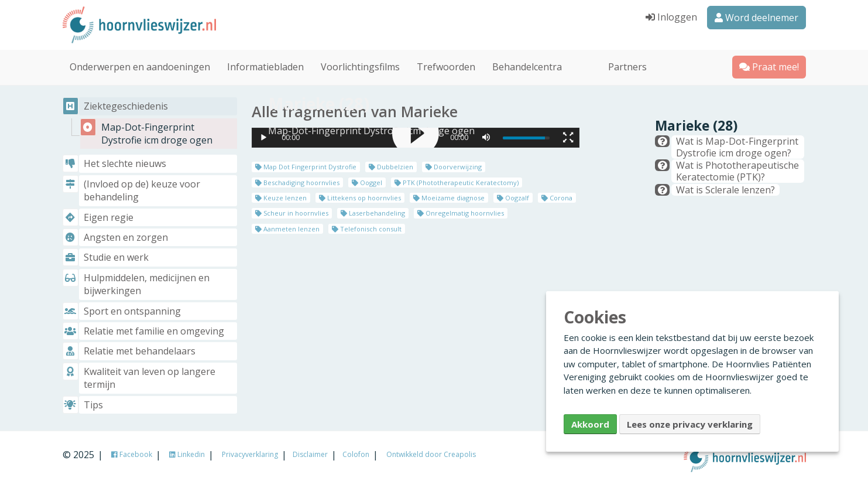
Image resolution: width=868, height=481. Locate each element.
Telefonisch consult (367, 229)
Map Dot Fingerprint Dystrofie (306, 167)
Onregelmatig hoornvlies (461, 213)
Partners (627, 67)
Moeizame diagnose (449, 198)
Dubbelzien (391, 167)
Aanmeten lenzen (287, 229)
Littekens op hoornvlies (360, 198)
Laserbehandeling (373, 213)
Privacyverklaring (250, 454)
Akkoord (590, 424)
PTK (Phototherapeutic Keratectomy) (457, 182)
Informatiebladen (265, 67)
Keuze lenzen (281, 198)
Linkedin (187, 454)
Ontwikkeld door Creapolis (431, 454)
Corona (557, 198)
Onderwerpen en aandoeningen (140, 67)
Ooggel (367, 182)
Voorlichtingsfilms (360, 67)
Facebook (132, 454)
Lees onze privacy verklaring (690, 424)
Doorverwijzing (454, 167)
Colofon (356, 454)
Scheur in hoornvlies (292, 213)
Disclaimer (310, 454)
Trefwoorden (446, 67)
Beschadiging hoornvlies (297, 182)
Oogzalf (513, 198)
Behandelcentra (527, 67)
